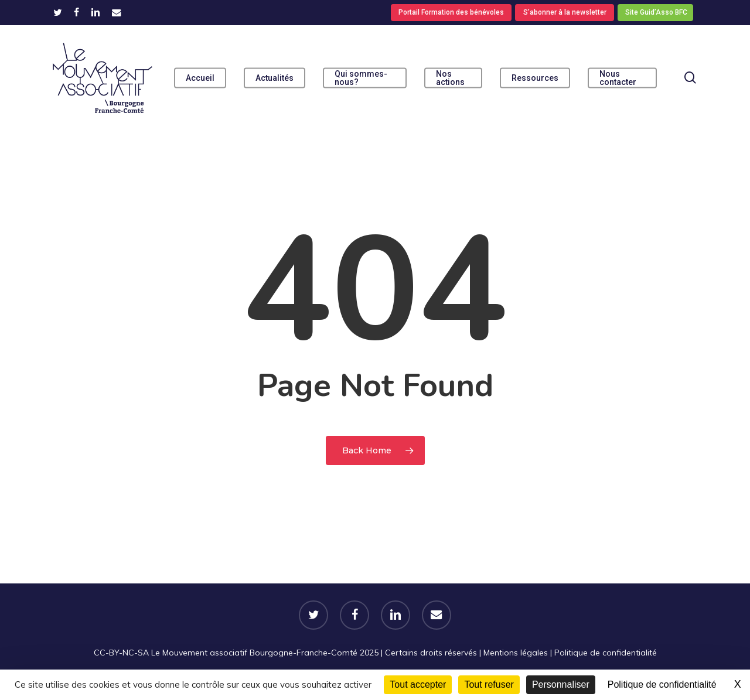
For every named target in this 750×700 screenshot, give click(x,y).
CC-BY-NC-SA (121, 653)
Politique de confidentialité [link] (662, 684)
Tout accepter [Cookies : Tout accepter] (418, 684)
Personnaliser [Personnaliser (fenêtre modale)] (561, 684)
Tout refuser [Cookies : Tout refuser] (489, 684)
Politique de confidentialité (606, 653)
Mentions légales (516, 653)
